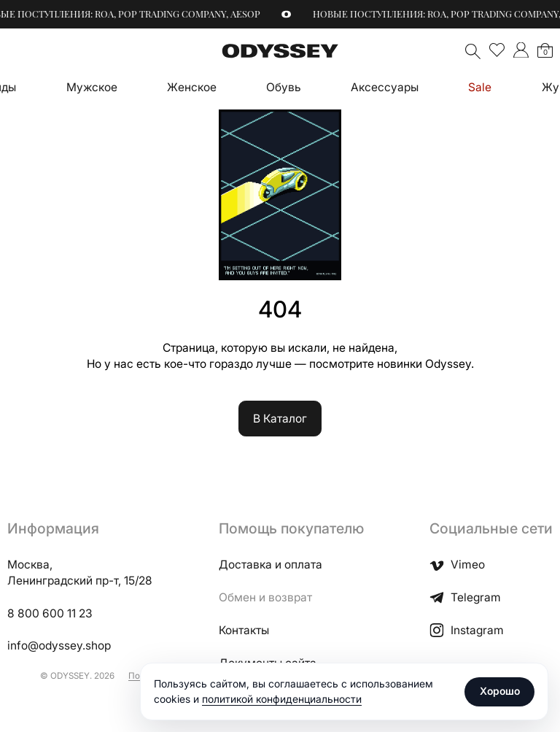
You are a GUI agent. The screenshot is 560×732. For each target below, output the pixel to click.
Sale (480, 87)
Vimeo (457, 565)
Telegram (465, 597)
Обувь (284, 87)
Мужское (92, 87)
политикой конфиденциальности (282, 699)
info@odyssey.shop (59, 646)
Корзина (545, 52)
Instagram (467, 630)
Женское (192, 87)
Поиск (473, 51)
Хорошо (500, 691)
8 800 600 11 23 (50, 613)
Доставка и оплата (271, 565)
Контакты (244, 630)
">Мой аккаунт (521, 50)
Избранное (497, 50)
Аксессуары (385, 87)
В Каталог (280, 419)
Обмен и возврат (265, 597)
